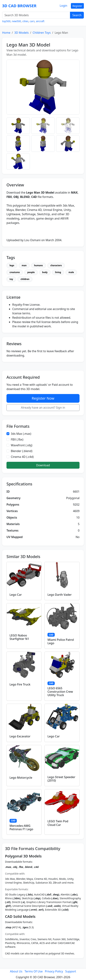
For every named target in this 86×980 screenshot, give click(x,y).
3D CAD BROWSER (19, 6)
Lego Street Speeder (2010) (61, 779)
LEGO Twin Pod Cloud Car (58, 823)
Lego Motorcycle (21, 778)
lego (12, 265)
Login (64, 6)
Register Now (43, 398)
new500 (16, 21)
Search (77, 15)
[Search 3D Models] (36, 15)
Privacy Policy (54, 971)
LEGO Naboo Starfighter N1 (19, 637)
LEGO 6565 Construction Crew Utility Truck (60, 692)
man (24, 265)
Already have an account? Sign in (43, 408)
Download (43, 465)
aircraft (40, 21)
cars (32, 21)
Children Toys (42, 33)
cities (25, 21)
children (25, 279)
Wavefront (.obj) (22, 445)
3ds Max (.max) (21, 434)
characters (56, 265)
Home (6, 33)
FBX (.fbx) (17, 439)
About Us (16, 971)
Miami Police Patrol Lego (61, 641)
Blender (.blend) (22, 451)
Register (77, 6)
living (58, 272)
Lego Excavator (20, 736)
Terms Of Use (34, 971)
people (31, 272)
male (71, 272)
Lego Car (16, 595)
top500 (6, 21)
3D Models (21, 33)
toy (11, 279)
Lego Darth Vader (60, 595)
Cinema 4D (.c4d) (22, 457)
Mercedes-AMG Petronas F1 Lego (21, 827)
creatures (15, 272)
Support (71, 971)
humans (39, 265)
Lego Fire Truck (20, 684)
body (45, 272)
